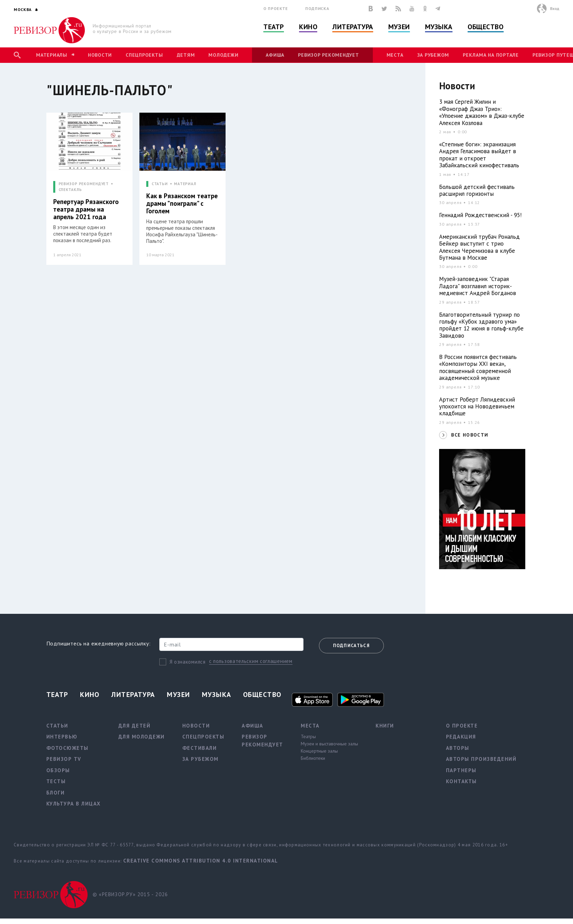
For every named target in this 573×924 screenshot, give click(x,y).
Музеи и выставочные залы (329, 744)
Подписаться (351, 646)
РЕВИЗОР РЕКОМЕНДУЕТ (84, 184)
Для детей (135, 726)
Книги (385, 726)
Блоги (56, 793)
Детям (186, 55)
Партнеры (461, 770)
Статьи (57, 726)
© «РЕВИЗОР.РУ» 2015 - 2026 (130, 894)
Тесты (56, 781)
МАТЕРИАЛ (185, 184)
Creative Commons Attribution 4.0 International (201, 861)
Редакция (461, 737)
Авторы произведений (481, 759)
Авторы (458, 748)
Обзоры (58, 770)
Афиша (275, 55)
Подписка (317, 8)
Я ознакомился (188, 662)
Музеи (399, 27)
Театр (274, 27)
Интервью (62, 737)
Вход (555, 8)
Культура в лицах (74, 804)
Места (395, 55)
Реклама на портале (491, 55)
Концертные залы (319, 751)
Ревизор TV (64, 759)
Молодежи (223, 55)
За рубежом (433, 55)
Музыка (439, 27)
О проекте (276, 8)
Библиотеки (313, 758)
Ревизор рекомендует (328, 55)
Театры (308, 736)
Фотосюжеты (67, 748)
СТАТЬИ (160, 184)
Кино (308, 27)
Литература (353, 27)
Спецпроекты (144, 55)
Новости (100, 55)
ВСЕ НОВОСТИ (470, 435)
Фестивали (200, 748)
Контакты (461, 781)
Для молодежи (142, 737)
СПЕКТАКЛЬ (70, 190)
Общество (485, 27)
